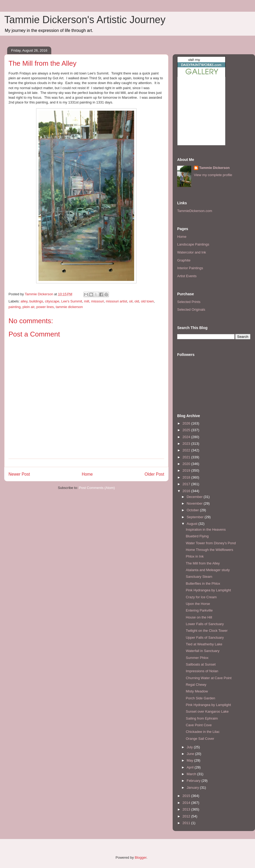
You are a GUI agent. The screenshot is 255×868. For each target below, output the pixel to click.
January (193, 788)
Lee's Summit (72, 301)
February (194, 781)
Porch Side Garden (200, 698)
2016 (187, 491)
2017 (187, 484)
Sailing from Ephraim (202, 718)
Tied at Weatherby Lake (204, 644)
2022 (187, 450)
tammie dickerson (69, 307)
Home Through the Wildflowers (209, 550)
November (195, 503)
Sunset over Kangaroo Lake (207, 711)
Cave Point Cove (199, 725)
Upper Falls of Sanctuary (205, 637)
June (191, 754)
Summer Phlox (197, 658)
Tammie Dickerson (214, 168)
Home (87, 474)
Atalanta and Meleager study (208, 570)
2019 (187, 470)
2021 (187, 457)
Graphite (184, 260)
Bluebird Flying (197, 536)
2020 (187, 464)
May (190, 760)
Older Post (154, 474)
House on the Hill (199, 617)
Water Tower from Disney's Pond (211, 543)
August (193, 524)
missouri (97, 301)
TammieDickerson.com (195, 211)
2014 (187, 803)
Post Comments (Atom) (97, 488)
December (195, 497)
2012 (187, 816)
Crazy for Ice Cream (201, 597)
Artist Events (187, 276)
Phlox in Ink (195, 556)
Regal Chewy (196, 685)
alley (24, 301)
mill (87, 301)
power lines (45, 307)
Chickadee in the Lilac (203, 732)
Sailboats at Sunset (201, 664)
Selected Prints (189, 302)
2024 (187, 437)
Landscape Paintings (193, 244)
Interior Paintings (190, 268)
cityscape (52, 301)
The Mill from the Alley (203, 563)
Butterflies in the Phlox (203, 583)
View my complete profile (213, 175)
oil (131, 301)
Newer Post (19, 474)
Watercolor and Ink (192, 252)
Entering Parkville (199, 610)
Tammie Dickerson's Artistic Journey (85, 20)
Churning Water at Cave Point (209, 678)
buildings (36, 301)
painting (15, 307)
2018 (187, 477)
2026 (187, 423)
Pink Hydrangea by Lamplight (208, 590)
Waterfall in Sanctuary (203, 651)
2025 (187, 430)
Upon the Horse (198, 604)
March (192, 774)
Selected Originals (191, 310)
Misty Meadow (197, 691)
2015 (187, 796)
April (191, 767)
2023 (187, 444)
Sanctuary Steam (199, 577)
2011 (187, 823)
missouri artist (117, 301)
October (193, 510)
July (190, 747)
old (137, 301)
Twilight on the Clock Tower (207, 631)
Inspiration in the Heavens (206, 529)
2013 (187, 809)
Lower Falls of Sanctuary (205, 624)
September (196, 517)
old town (147, 301)
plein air (29, 307)
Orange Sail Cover (200, 739)
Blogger (141, 857)
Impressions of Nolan (202, 671)
